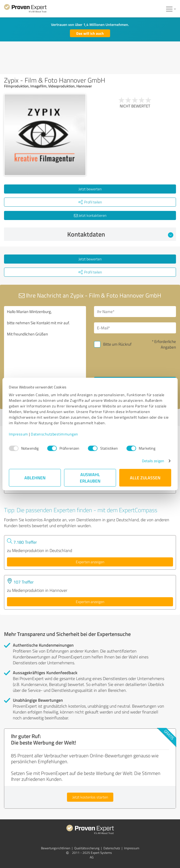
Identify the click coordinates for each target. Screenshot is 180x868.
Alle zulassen (145, 478)
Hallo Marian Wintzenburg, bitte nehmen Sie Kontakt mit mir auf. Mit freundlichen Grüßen (45, 352)
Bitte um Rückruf (117, 344)
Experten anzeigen (90, 562)
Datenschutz (112, 848)
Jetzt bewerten (90, 189)
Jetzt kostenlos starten (90, 797)
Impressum (18, 434)
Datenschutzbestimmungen (55, 434)
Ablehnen (35, 478)
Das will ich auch (90, 33)
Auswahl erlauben (90, 478)
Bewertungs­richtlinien (56, 848)
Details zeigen (153, 461)
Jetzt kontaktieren (90, 215)
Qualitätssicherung (87, 848)
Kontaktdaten (120, 234)
